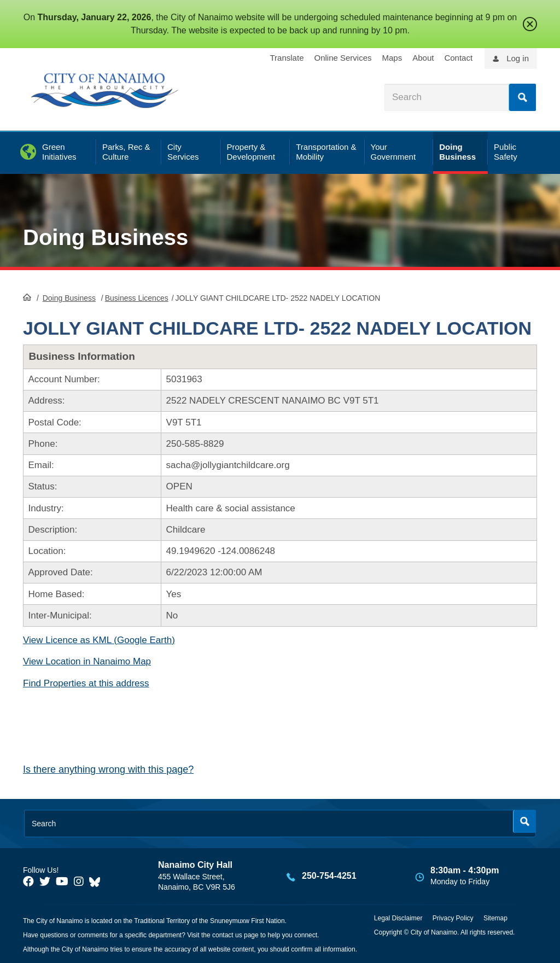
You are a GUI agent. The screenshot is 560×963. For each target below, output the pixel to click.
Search (522, 97)
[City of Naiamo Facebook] (28, 882)
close (530, 24)
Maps (392, 58)
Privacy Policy (453, 918)
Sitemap (495, 918)
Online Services (343, 58)
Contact (458, 58)
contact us (227, 935)
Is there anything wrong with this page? (108, 769)
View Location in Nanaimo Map (87, 661)
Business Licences (137, 298)
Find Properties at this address (86, 683)
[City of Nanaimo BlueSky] (97, 882)
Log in (518, 58)
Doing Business (106, 237)
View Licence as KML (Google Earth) (99, 640)
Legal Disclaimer (398, 918)
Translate (287, 58)
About (423, 58)
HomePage (27, 297)
